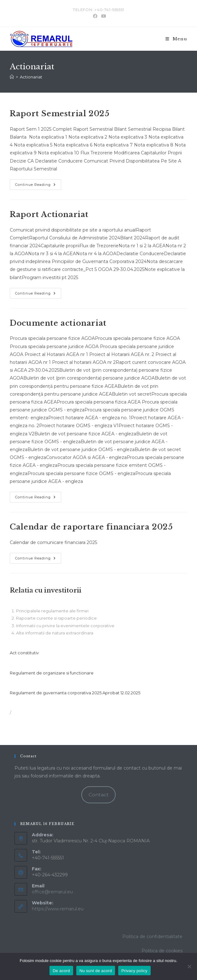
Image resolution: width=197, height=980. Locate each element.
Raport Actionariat (49, 214)
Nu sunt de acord (96, 971)
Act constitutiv (24, 653)
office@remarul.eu (52, 892)
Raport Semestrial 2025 (60, 114)
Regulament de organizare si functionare (52, 673)
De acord (61, 971)
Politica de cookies (162, 951)
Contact (99, 795)
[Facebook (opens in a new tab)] (95, 16)
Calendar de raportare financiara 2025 (91, 527)
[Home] (12, 77)
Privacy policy (134, 971)
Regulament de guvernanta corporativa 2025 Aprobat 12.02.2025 (75, 693)
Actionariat (31, 77)
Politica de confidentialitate (152, 937)
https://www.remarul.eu (58, 909)
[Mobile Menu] (176, 39)
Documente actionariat (58, 323)
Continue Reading (38, 186)
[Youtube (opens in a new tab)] (103, 16)
